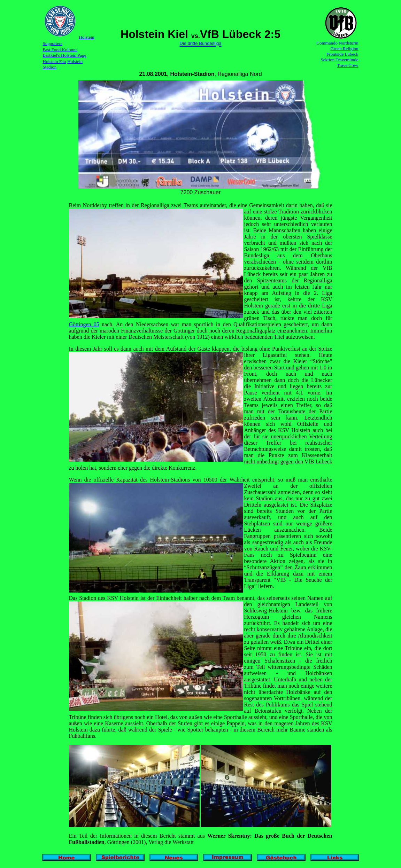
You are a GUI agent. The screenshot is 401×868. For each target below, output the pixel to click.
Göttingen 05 (84, 324)
